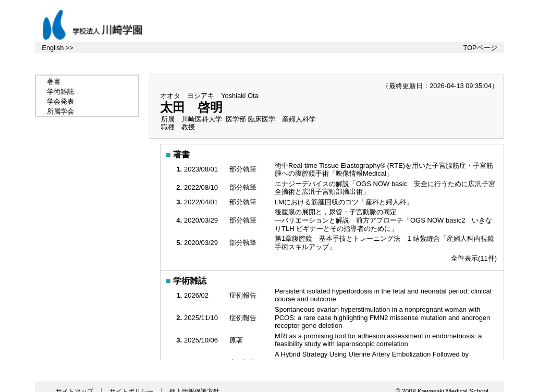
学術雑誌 (60, 91)
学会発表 (60, 101)
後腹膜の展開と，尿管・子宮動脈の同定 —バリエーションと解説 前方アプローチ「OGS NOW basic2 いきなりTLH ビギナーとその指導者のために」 (383, 220)
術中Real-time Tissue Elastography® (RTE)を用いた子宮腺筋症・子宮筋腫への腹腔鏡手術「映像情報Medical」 (384, 170)
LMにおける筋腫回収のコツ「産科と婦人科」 (345, 202)
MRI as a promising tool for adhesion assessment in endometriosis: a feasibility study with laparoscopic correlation (378, 340)
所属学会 (60, 111)
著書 (54, 82)
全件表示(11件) (474, 258)
